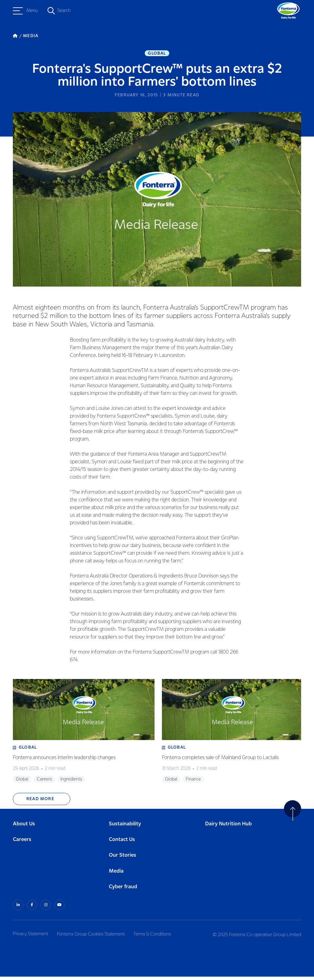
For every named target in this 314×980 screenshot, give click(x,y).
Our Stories (123, 859)
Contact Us (122, 844)
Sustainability (125, 828)
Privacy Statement (31, 937)
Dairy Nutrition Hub (228, 828)
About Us (24, 828)
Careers (22, 844)
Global (157, 54)
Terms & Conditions (157, 937)
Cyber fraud (123, 891)
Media (116, 875)
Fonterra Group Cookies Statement (93, 937)
